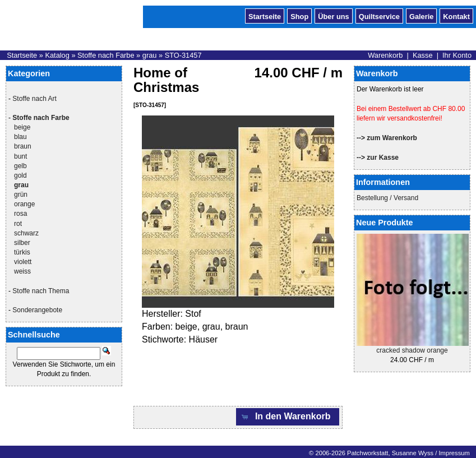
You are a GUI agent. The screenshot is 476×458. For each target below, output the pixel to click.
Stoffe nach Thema (41, 291)
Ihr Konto (457, 55)
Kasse (423, 55)
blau (20, 137)
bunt (20, 156)
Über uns (333, 16)
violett (23, 262)
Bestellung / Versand (387, 198)
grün (21, 195)
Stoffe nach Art (34, 99)
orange (24, 204)
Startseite (265, 16)
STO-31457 (183, 55)
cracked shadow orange (412, 350)
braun (23, 146)
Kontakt (456, 16)
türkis (22, 252)
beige (22, 127)
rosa (20, 214)
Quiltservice (379, 16)
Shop (299, 16)
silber (22, 243)
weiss (22, 271)
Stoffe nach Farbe (106, 55)
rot (18, 224)
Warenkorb (385, 55)
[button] (288, 417)
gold (20, 175)
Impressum (454, 453)
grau (150, 55)
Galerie (421, 16)
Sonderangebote (37, 310)
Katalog (57, 55)
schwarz (26, 233)
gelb (20, 166)
